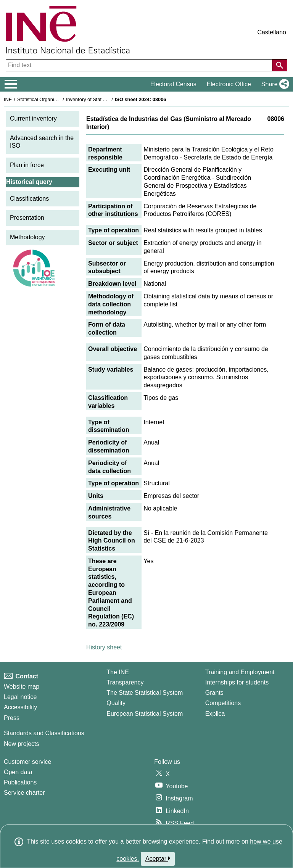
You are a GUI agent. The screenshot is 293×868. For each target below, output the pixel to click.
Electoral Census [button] (173, 84)
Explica (215, 714)
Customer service (27, 762)
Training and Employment (240, 672)
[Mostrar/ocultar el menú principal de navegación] (11, 84)
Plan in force (27, 165)
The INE (118, 672)
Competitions (223, 703)
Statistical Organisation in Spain (52, 99)
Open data (18, 772)
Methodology (27, 237)
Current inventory (33, 118)
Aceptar (158, 858)
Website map (22, 687)
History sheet (104, 647)
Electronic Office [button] (229, 84)
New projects (21, 744)
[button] (274, 84)
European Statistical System (145, 714)
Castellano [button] (272, 32)
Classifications (29, 199)
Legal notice (20, 697)
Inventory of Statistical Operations (102, 99)
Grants (214, 693)
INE (8, 99)
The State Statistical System (145, 693)
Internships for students (237, 682)
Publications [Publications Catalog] (20, 782)
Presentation (27, 218)
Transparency (125, 682)
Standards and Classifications (44, 733)
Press (12, 718)
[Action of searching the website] (280, 65)
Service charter (24, 793)
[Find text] (140, 65)
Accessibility (20, 707)
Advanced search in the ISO (42, 142)
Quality (116, 703)
